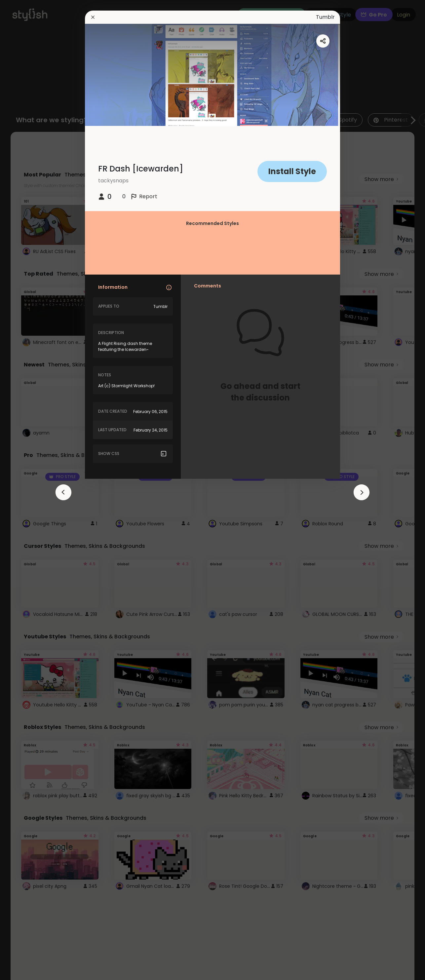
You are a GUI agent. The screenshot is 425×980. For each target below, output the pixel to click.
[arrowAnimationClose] (63, 492)
